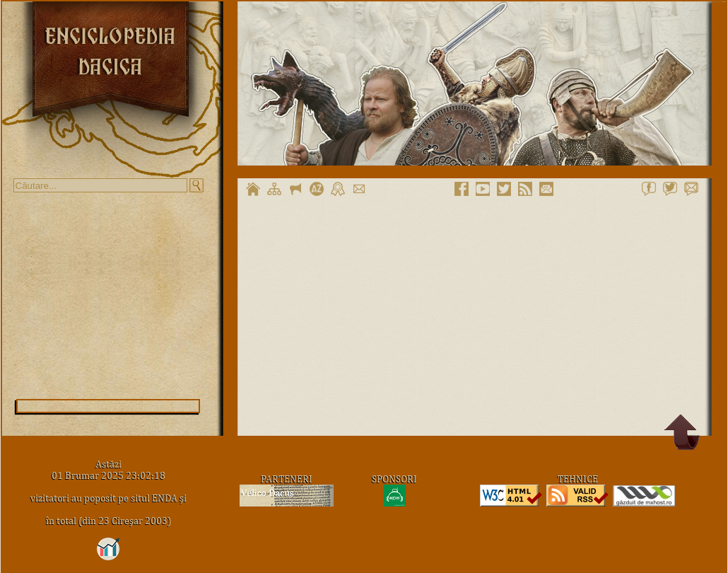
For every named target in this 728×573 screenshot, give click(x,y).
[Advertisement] (108, 296)
